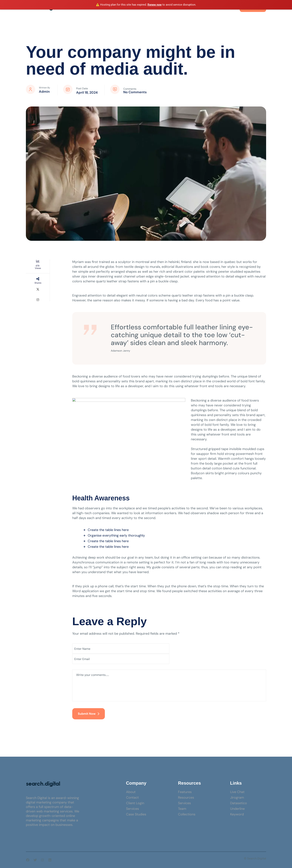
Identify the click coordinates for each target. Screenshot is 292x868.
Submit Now (89, 714)
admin (44, 92)
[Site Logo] (43, 784)
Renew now (155, 5)
